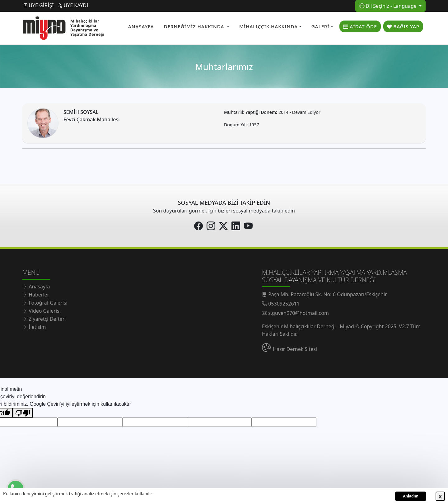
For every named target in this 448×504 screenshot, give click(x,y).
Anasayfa (39, 285)
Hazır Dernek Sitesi (295, 348)
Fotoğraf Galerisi (47, 301)
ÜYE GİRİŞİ (38, 5)
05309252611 (284, 302)
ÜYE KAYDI (73, 5)
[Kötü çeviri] (23, 411)
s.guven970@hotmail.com (299, 311)
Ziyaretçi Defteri (47, 317)
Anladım (411, 496)
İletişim (37, 325)
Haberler (38, 293)
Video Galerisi (44, 309)
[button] (197, 26)
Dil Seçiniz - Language (389, 6)
